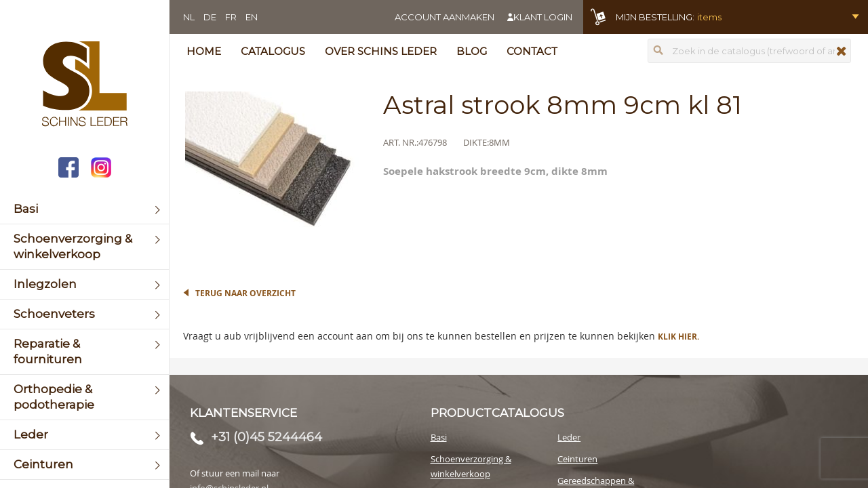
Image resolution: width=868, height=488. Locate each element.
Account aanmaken (445, 17)
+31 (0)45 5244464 (267, 437)
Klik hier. (678, 337)
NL (189, 17)
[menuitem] (84, 209)
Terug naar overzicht (245, 293)
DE (210, 17)
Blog (472, 51)
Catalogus (273, 51)
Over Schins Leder (381, 51)
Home (204, 51)
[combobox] (749, 51)
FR (231, 17)
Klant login (543, 17)
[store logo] (84, 85)
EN (252, 17)
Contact (532, 51)
